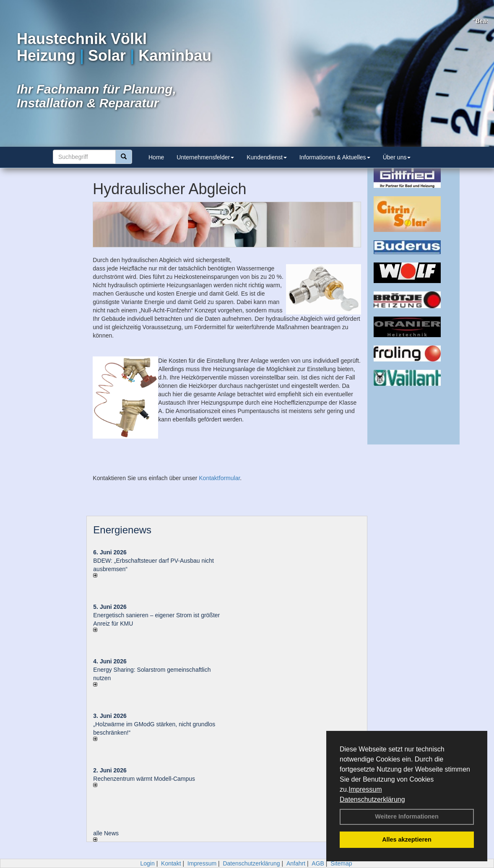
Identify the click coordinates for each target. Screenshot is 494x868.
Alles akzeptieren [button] (407, 839)
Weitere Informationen (407, 816)
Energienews (122, 530)
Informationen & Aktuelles (335, 157)
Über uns (397, 157)
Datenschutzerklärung (372, 799)
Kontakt (171, 863)
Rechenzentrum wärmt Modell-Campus (144, 779)
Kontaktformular (219, 478)
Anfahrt (296, 863)
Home (156, 157)
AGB (318, 863)
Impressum (365, 789)
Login (147, 863)
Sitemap (341, 863)
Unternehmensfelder (205, 157)
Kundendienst (267, 157)
